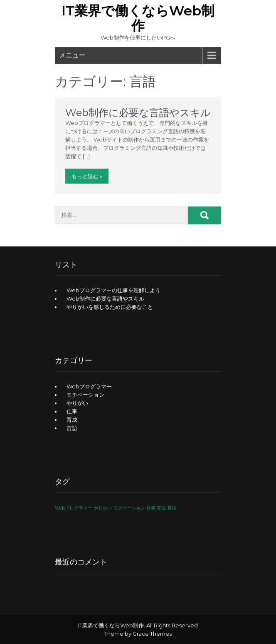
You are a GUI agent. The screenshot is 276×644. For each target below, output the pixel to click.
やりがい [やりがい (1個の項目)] (103, 508)
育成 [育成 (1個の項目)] (161, 508)
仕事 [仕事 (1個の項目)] (151, 508)
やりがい (77, 403)
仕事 (72, 411)
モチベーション (85, 395)
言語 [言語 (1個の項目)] (172, 508)
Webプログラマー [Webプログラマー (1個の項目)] (74, 508)
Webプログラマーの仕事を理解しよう (113, 290)
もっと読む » (87, 176)
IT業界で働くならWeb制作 (138, 18)
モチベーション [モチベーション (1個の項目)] (129, 508)
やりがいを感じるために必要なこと (110, 307)
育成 (72, 420)
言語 (72, 428)
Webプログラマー (89, 386)
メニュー (72, 55)
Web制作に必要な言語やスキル (138, 113)
